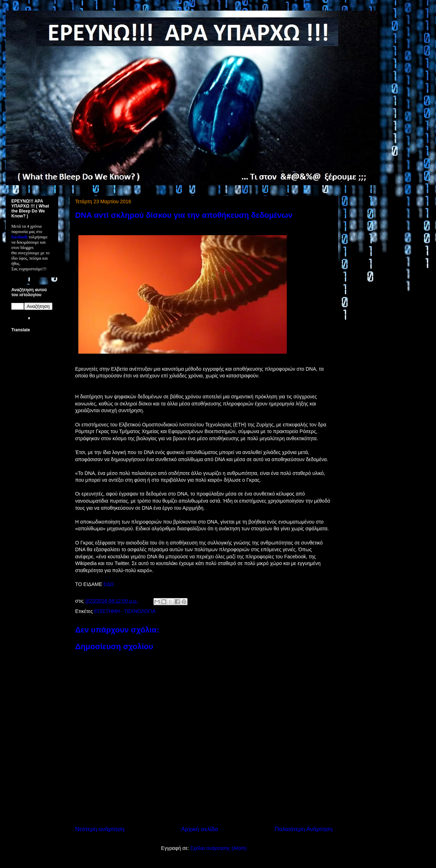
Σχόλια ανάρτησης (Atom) (219, 848)
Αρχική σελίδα (200, 829)
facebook (19, 237)
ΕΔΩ (109, 584)
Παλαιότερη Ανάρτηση (304, 829)
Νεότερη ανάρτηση (100, 829)
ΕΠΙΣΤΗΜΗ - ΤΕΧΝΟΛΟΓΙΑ (125, 611)
